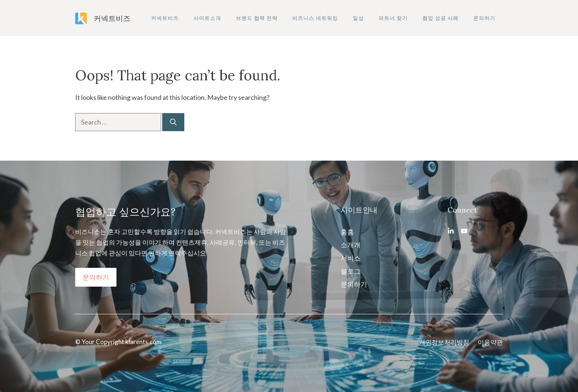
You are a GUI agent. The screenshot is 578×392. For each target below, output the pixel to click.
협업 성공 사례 (441, 18)
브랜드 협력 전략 (257, 18)
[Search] (173, 122)
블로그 (351, 271)
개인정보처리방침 (444, 342)
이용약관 (490, 342)
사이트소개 (207, 18)
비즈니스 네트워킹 (315, 18)
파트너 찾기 (393, 18)
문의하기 (484, 18)
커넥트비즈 (112, 18)
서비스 (351, 258)
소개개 (351, 245)
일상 (358, 18)
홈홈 (347, 232)
